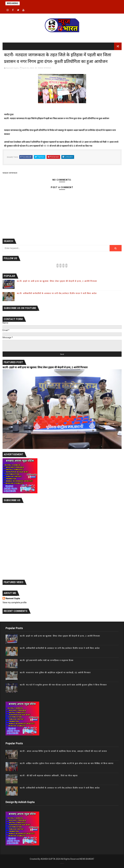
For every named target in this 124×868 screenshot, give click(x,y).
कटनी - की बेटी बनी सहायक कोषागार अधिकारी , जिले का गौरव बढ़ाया (49, 776)
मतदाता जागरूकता (44, 68)
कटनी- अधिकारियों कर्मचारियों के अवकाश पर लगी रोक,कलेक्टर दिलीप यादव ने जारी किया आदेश (57, 293)
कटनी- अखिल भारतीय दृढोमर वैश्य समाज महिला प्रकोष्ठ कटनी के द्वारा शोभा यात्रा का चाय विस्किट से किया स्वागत (67, 763)
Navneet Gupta (13, 598)
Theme (61, 863)
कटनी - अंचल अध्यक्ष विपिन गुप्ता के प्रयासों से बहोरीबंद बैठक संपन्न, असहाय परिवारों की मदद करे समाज (63, 751)
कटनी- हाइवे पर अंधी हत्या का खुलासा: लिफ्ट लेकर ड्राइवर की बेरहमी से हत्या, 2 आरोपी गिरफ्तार (57, 281)
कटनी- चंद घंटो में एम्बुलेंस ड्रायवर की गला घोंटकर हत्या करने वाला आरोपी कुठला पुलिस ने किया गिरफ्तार (63, 685)
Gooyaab (64, 863)
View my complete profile (15, 603)
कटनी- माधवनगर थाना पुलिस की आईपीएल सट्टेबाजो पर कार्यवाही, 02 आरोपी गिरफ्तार (55, 673)
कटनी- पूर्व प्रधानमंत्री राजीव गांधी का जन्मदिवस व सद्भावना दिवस (47, 660)
